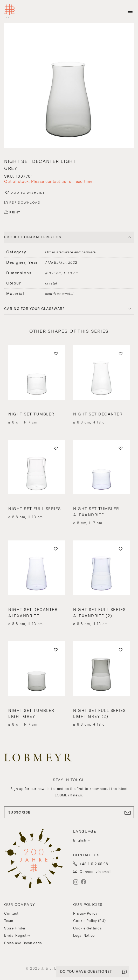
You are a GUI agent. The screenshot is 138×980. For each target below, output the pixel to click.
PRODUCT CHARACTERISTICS (33, 237)
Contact (11, 913)
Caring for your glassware (35, 309)
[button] (69, 193)
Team (9, 921)
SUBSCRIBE (69, 812)
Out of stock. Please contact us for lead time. (49, 182)
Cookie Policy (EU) (89, 921)
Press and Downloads (23, 943)
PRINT (15, 212)
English (80, 840)
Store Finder (15, 928)
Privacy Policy (85, 913)
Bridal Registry (17, 936)
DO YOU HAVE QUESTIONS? (86, 972)
